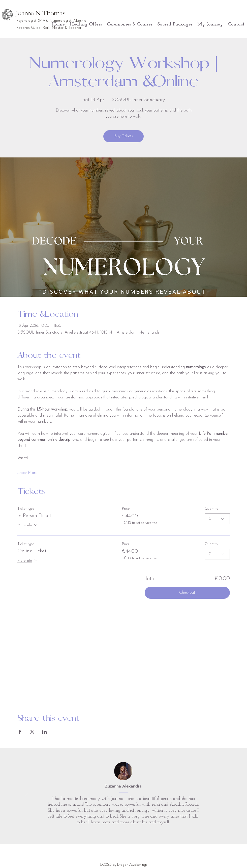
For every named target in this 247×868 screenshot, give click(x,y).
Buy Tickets (124, 136)
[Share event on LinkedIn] (44, 732)
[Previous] (27, 796)
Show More (27, 473)
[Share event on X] (32, 732)
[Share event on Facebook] (20, 732)
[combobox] (217, 519)
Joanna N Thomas (41, 13)
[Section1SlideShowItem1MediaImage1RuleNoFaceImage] (124, 832)
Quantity (211, 509)
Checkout (187, 593)
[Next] (220, 796)
